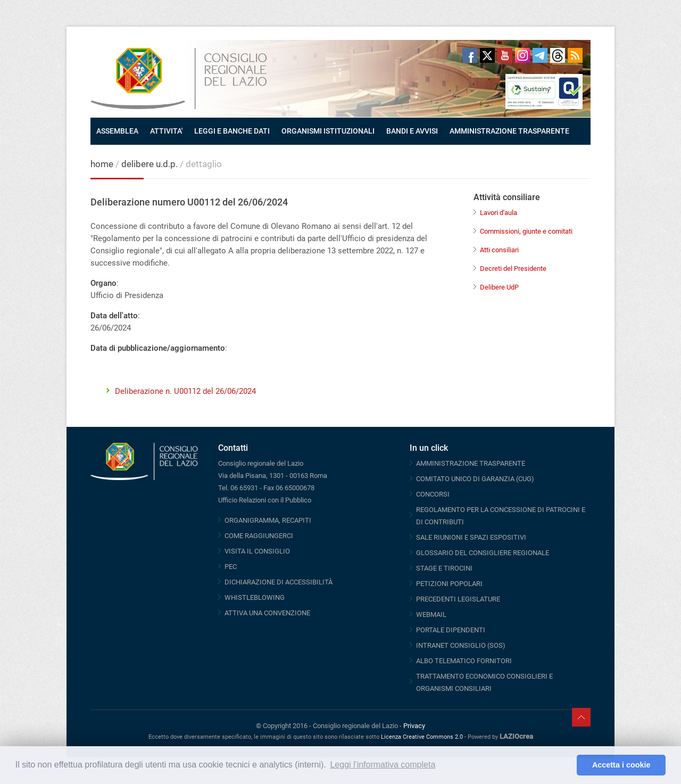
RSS (575, 55)
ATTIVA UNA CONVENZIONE (267, 613)
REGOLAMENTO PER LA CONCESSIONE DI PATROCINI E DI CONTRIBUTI (501, 516)
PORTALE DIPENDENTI (451, 630)
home (102, 164)
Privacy (414, 726)
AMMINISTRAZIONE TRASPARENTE (509, 131)
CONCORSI (433, 494)
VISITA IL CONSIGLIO (257, 551)
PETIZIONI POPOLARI (449, 584)
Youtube (505, 55)
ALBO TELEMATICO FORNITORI (464, 661)
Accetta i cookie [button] (621, 765)
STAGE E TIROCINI (444, 568)
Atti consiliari (499, 250)
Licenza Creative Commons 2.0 (422, 737)
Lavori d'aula (499, 213)
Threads (558, 55)
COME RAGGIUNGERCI (259, 536)
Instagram (522, 55)
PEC (231, 567)
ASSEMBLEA (117, 131)
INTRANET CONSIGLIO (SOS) (461, 645)
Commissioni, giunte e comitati (526, 231)
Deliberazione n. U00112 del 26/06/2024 (185, 391)
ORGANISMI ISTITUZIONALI (328, 131)
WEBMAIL (431, 614)
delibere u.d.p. (151, 164)
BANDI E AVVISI (412, 131)
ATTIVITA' (166, 131)
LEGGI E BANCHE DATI (232, 131)
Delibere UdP (499, 287)
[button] (566, 765)
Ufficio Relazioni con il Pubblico (265, 500)
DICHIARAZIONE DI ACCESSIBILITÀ (279, 582)
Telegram (540, 55)
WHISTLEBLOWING (255, 597)
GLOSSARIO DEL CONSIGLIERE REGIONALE (483, 553)
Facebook (470, 55)
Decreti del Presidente (513, 269)
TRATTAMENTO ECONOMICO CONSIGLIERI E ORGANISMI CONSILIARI (484, 682)
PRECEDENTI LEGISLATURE (458, 599)
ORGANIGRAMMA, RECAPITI (268, 520)
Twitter (487, 55)
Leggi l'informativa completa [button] (383, 765)
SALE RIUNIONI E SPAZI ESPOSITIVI (471, 537)
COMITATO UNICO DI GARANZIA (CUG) (475, 479)
